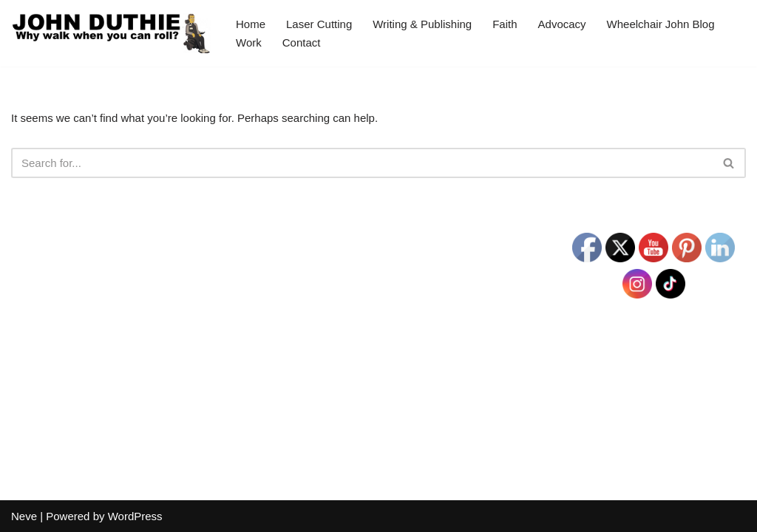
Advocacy (562, 24)
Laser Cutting (319, 24)
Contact (302, 42)
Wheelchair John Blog (661, 24)
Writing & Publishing (422, 24)
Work (249, 42)
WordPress (135, 516)
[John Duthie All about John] (111, 33)
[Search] (362, 163)
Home (251, 24)
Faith (505, 24)
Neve (24, 516)
